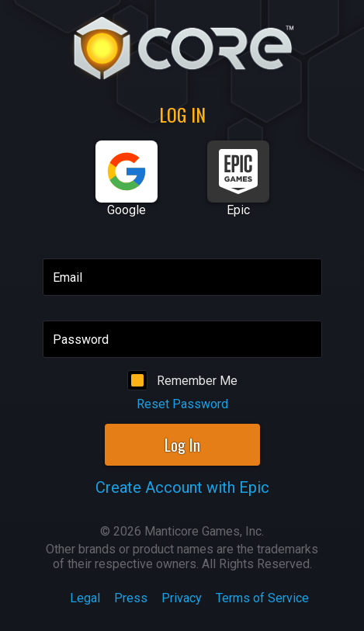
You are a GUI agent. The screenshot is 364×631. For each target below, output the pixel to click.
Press (131, 598)
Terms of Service (262, 598)
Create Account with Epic (182, 487)
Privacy (182, 598)
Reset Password (182, 404)
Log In (182, 445)
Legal (85, 598)
